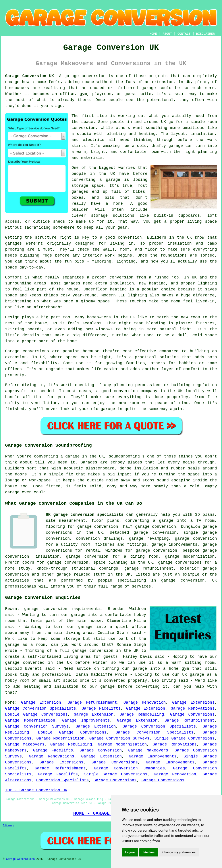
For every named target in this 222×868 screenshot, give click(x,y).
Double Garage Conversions (36, 714)
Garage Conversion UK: (31, 76)
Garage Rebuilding (71, 744)
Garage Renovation (145, 703)
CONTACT (184, 34)
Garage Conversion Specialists (41, 708)
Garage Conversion (101, 750)
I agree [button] (130, 852)
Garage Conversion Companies (129, 768)
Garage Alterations (20, 859)
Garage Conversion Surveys (37, 726)
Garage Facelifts (101, 708)
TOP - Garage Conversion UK (36, 790)
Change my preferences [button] (179, 852)
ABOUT (167, 34)
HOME (153, 34)
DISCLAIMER (205, 34)
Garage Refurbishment (92, 703)
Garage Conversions (192, 714)
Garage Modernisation (30, 720)
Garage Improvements (86, 720)
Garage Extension (41, 703)
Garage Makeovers (25, 744)
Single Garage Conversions (185, 738)
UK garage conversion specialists (85, 515)
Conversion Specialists (62, 780)
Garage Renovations (193, 708)
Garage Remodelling (142, 714)
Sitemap (8, 826)
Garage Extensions (193, 703)
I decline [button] (149, 852)
